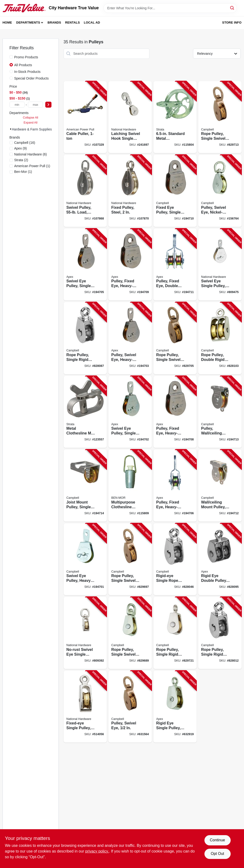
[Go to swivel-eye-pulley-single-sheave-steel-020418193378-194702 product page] (130, 412)
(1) (32, 166)
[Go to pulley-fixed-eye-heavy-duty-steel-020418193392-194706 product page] (175, 486)
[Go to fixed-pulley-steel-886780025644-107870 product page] (130, 191)
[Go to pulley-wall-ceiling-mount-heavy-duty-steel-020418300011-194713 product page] (220, 412)
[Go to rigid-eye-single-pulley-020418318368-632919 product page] (175, 707)
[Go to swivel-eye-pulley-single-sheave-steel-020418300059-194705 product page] (85, 265)
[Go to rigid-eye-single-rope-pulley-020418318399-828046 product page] (175, 559)
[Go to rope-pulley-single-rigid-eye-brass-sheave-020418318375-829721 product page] (175, 633)
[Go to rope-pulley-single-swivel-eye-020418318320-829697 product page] (130, 559)
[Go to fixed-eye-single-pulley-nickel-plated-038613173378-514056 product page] (85, 707)
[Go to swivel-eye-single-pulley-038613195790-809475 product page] (220, 265)
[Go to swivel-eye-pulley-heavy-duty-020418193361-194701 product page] (85, 559)
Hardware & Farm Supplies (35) (35, 129)
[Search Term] (170, 8)
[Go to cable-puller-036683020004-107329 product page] (85, 117)
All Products (23, 65)
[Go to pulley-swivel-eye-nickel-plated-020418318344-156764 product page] (220, 191)
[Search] (232, 8)
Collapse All (30, 118)
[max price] (35, 105)
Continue (217, 840)
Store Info (232, 22)
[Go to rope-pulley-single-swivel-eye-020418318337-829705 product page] (175, 338)
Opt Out (217, 854)
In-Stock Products (28, 72)
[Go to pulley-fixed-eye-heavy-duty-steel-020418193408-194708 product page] (175, 412)
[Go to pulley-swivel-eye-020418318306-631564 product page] (130, 707)
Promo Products (26, 57)
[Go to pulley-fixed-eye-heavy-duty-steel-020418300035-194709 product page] (130, 265)
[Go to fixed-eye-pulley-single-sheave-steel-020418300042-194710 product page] (175, 191)
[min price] (17, 105)
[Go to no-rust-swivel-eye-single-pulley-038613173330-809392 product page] (85, 633)
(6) (31, 154)
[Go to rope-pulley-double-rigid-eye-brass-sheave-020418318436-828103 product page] (220, 338)
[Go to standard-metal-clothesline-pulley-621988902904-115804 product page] (175, 117)
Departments (28, 22)
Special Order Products (32, 78)
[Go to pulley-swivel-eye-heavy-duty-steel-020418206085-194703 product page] (130, 338)
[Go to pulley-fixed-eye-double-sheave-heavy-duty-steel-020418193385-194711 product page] (175, 265)
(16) (25, 143)
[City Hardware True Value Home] (24, 8)
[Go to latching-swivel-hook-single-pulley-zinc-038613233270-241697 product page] (130, 117)
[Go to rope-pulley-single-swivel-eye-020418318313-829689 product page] (130, 633)
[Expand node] (11, 129)
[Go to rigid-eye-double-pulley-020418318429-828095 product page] (220, 559)
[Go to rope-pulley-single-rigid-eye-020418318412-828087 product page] (85, 338)
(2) (21, 160)
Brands (54, 22)
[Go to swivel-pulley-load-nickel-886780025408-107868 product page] (85, 191)
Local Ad (92, 22)
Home (7, 22)
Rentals (72, 22)
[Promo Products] (11, 57)
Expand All (30, 123)
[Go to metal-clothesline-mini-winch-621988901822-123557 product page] (85, 412)
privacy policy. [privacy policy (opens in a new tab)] (97, 851)
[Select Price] (48, 105)
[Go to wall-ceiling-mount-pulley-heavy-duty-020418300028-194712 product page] (220, 486)
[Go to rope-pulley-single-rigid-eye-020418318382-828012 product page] (220, 633)
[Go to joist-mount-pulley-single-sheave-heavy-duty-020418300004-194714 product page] (85, 486)
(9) (21, 148)
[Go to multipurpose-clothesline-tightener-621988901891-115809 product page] (130, 486)
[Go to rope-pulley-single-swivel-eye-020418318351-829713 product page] (220, 117)
